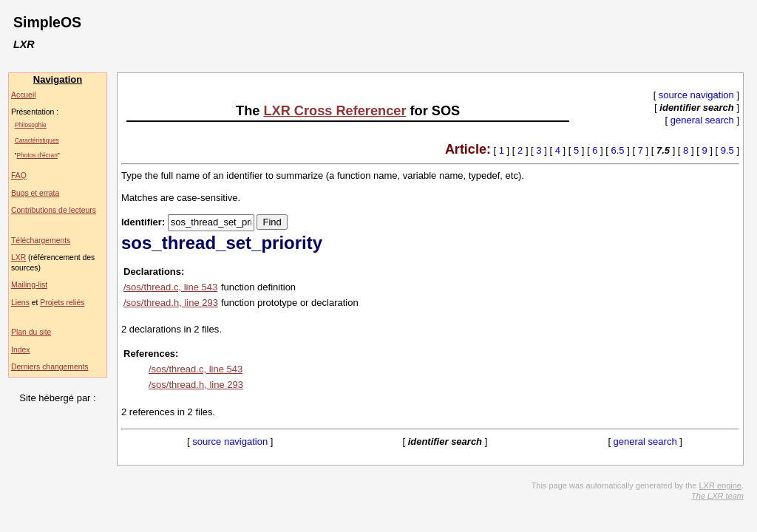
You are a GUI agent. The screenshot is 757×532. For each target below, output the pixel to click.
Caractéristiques (37, 140)
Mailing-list (29, 285)
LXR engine (720, 485)
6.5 (618, 150)
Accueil (24, 95)
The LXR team (717, 496)
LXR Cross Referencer (335, 111)
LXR (18, 258)
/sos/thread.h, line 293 (171, 303)
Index (20, 350)
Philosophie (31, 125)
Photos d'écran (37, 155)
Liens (20, 303)
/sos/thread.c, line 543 (170, 287)
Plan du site (31, 332)
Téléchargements (41, 241)
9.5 (727, 150)
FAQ (19, 175)
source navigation (696, 95)
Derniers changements (50, 367)
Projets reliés (62, 303)
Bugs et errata (35, 193)
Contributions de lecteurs (54, 210)
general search (702, 120)
